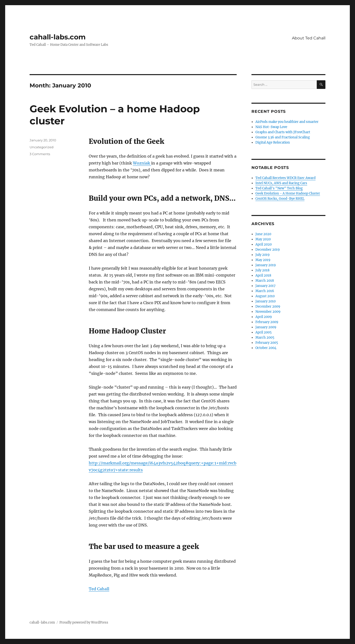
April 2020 (264, 244)
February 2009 (267, 322)
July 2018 (262, 270)
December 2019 (268, 250)
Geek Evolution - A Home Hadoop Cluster (288, 193)
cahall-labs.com (58, 37)
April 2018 (263, 275)
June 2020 (263, 234)
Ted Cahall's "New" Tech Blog (279, 188)
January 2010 (266, 301)
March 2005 (265, 338)
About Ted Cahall (309, 38)
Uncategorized (42, 147)
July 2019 (263, 255)
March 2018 (265, 281)
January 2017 (266, 286)
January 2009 (266, 327)
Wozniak (142, 163)
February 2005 (267, 343)
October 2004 (266, 348)
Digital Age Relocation (273, 142)
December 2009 (268, 306)
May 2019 (263, 260)
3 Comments (40, 154)
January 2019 (266, 265)
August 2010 (265, 296)
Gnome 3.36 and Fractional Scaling (283, 137)
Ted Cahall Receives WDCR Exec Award (285, 178)
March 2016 (265, 291)
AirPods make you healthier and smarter (287, 122)
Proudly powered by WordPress (84, 622)
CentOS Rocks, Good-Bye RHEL (280, 199)
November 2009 (268, 312)
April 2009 (264, 317)
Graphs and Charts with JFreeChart (283, 132)
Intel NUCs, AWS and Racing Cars (281, 183)
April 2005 (264, 332)
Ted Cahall (99, 589)
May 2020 (263, 239)
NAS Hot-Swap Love (271, 127)
